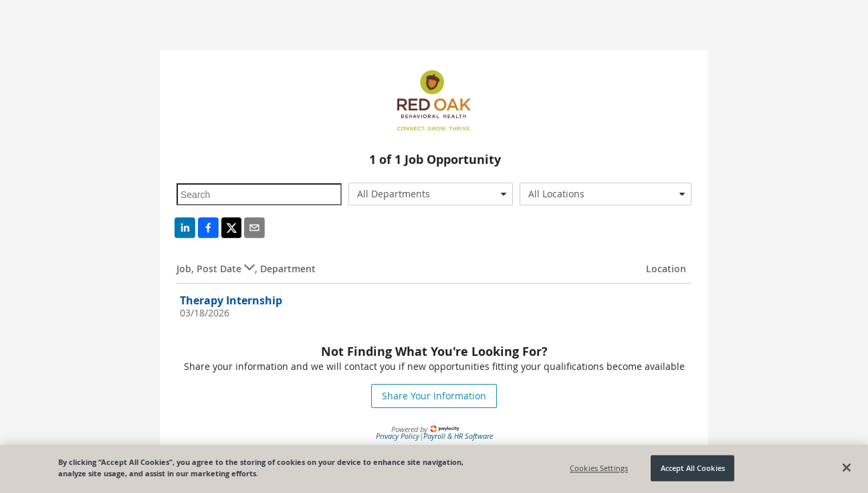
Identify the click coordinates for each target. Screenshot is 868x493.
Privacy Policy (398, 436)
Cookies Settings (599, 468)
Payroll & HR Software (458, 436)
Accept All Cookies (693, 468)
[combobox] (431, 194)
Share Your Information (434, 396)
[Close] (847, 468)
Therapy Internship (231, 300)
